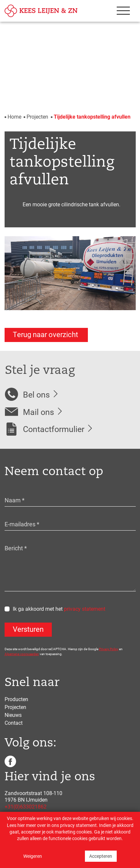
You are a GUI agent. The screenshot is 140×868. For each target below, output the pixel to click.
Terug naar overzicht (46, 334)
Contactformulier (54, 429)
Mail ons (39, 412)
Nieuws (13, 715)
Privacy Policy (109, 649)
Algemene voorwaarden (22, 654)
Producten (16, 699)
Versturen (28, 629)
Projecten (37, 116)
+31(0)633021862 (26, 806)
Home (14, 116)
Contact (14, 723)
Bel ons (36, 394)
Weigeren (33, 856)
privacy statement (85, 609)
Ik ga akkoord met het (59, 609)
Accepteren (101, 856)
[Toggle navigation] (121, 11)
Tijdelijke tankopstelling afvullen (92, 116)
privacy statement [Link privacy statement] (78, 825)
